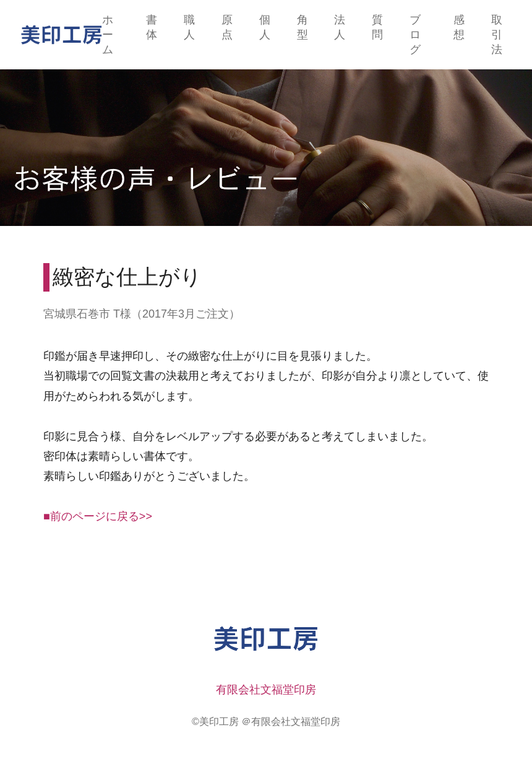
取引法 (497, 35)
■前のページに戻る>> (98, 516)
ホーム (108, 35)
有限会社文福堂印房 (266, 690)
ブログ (415, 35)
